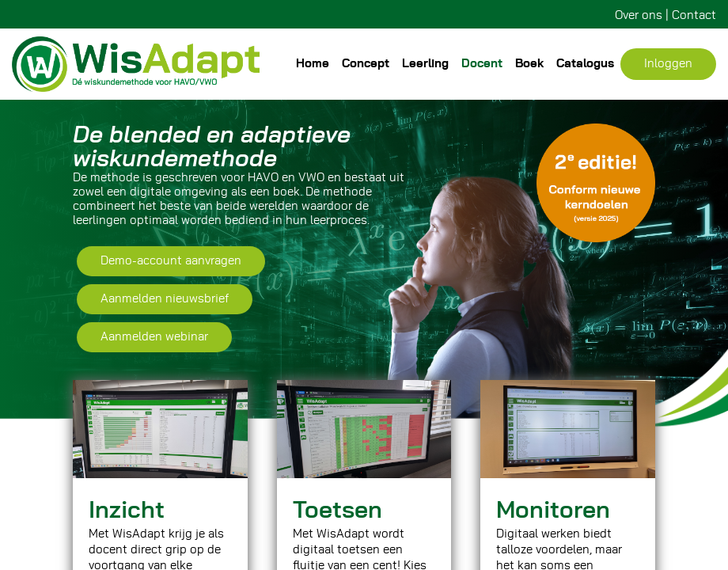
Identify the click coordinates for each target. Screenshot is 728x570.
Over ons (639, 15)
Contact (694, 15)
